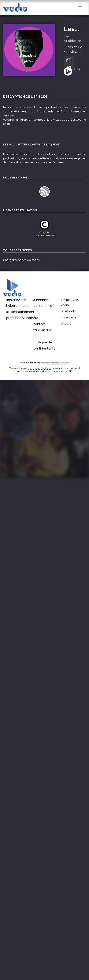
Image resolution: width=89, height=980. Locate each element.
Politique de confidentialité (44, 350)
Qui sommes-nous (43, 313)
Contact (39, 328)
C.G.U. (37, 341)
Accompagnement (20, 316)
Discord (66, 328)
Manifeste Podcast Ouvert (55, 367)
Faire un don (43, 335)
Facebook (68, 316)
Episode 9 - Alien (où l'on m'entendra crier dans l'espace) (79, 74)
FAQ (36, 322)
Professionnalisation (21, 322)
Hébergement (17, 310)
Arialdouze (72, 45)
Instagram (68, 322)
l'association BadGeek (40, 372)
